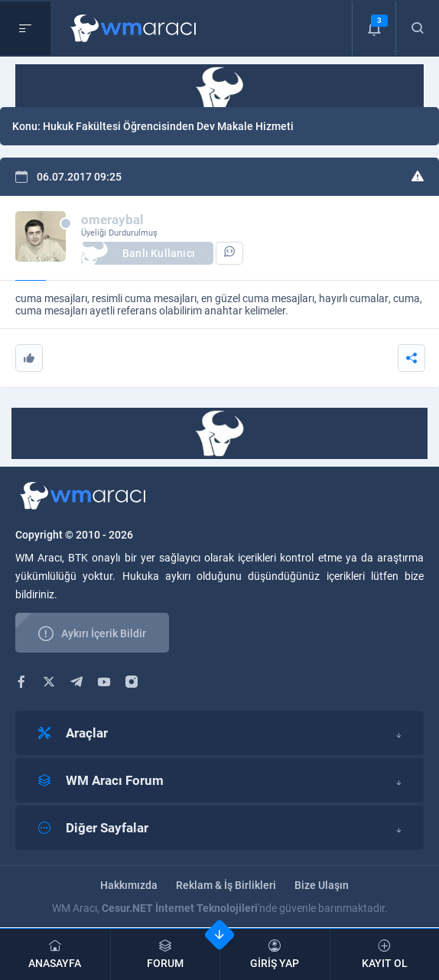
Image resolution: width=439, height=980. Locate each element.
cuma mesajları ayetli (65, 311)
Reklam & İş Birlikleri (226, 885)
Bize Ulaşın (322, 885)
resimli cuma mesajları (144, 298)
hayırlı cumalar (354, 298)
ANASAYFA (55, 954)
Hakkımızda (129, 885)
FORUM (166, 954)
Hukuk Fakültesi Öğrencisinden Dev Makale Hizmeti (168, 126)
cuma (406, 298)
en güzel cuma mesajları (258, 298)
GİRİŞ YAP (275, 954)
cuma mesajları (51, 298)
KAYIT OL (385, 954)
